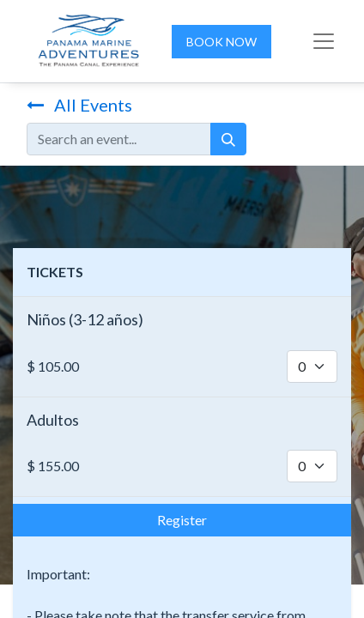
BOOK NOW (221, 42)
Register (182, 520)
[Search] (228, 139)
